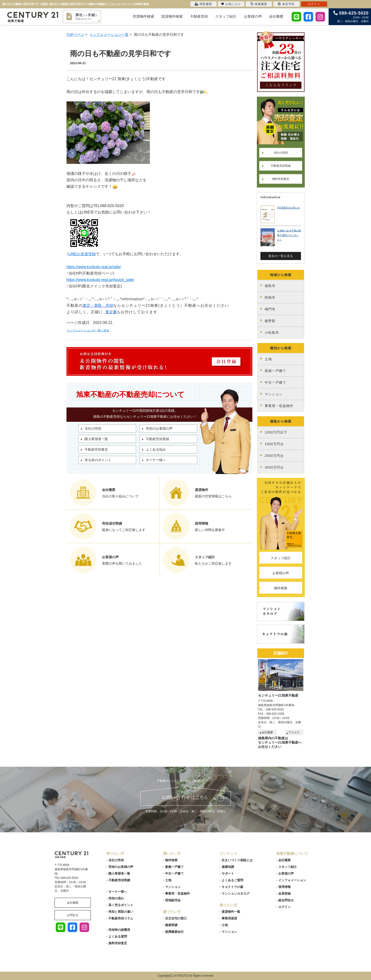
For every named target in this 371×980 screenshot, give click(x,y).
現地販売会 (173, 900)
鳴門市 (270, 309)
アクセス (294, 732)
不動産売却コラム (121, 918)
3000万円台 (274, 467)
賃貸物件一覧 (231, 912)
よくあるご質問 (232, 880)
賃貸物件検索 (172, 16)
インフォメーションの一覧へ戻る (88, 330)
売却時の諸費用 (119, 930)
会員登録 (285, 894)
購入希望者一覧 (96, 439)
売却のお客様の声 (159, 428)
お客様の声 (253, 16)
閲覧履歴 (203, 4)
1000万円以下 (276, 432)
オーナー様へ (156, 460)
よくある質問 (118, 936)
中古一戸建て (275, 382)
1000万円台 (274, 444)
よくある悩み (156, 449)
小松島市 (272, 333)
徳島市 (270, 286)
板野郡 (270, 321)
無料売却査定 (281, 179)
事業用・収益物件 (279, 406)
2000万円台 (274, 456)
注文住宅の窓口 (176, 918)
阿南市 (270, 297)
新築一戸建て (275, 371)
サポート (228, 873)
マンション (274, 394)
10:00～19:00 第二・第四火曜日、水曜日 (351, 17)
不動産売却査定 (96, 449)
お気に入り (231, 4)
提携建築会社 (174, 932)
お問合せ (73, 915)
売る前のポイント (98, 460)
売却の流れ (116, 898)
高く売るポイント (121, 905)
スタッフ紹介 (226, 16)
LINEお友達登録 (82, 254)
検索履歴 (259, 4)
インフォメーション (292, 880)
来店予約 (286, 4)
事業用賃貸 (229, 918)
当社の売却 (93, 428)
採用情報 (285, 887)
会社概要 (276, 16)
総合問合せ (286, 900)
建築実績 (171, 925)
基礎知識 (228, 867)
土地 (268, 359)
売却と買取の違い (121, 912)
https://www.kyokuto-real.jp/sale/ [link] (94, 267)
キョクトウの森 (232, 887)
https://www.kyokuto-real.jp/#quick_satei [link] (100, 280)
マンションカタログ (236, 894)
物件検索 (281, 588)
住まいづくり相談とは (237, 860)
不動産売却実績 (158, 439)
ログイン (285, 907)
